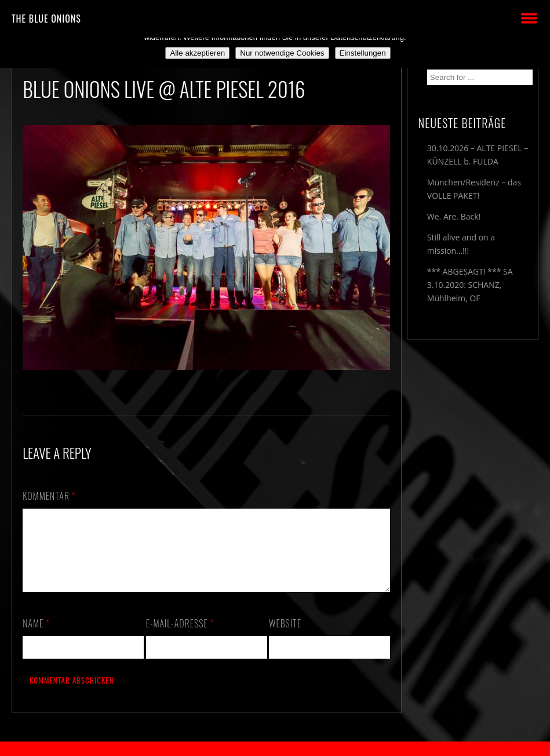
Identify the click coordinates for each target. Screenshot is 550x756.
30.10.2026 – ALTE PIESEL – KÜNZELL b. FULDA (478, 155)
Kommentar (49, 496)
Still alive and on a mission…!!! (461, 244)
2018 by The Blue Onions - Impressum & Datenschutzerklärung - (275, 749)
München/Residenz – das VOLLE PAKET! (474, 189)
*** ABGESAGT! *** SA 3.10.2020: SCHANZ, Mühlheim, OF (470, 285)
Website (285, 637)
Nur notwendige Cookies (282, 53)
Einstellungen (363, 53)
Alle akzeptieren (197, 53)
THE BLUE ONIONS (46, 19)
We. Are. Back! (454, 216)
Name (36, 637)
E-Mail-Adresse (180, 637)
